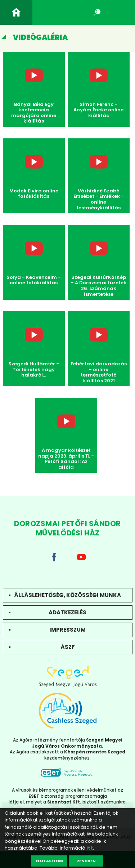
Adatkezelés (67, 612)
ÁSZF (68, 647)
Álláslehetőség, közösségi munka (67, 595)
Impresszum (67, 630)
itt (90, 848)
